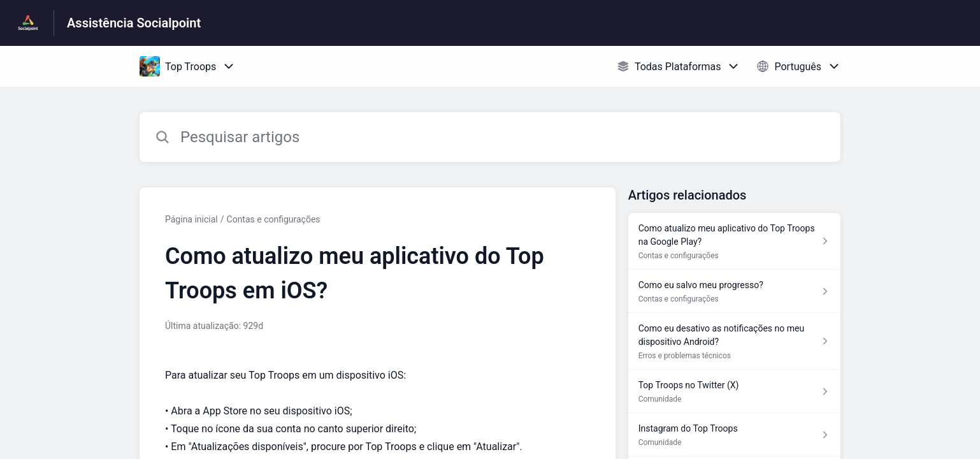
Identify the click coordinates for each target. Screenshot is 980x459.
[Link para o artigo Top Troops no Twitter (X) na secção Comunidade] (734, 391)
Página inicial (191, 219)
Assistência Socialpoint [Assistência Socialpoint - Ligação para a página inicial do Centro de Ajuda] (134, 23)
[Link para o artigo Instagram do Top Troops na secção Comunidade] (734, 435)
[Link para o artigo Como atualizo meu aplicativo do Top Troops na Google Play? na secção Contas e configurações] (734, 241)
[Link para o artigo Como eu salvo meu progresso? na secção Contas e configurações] (734, 291)
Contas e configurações (274, 219)
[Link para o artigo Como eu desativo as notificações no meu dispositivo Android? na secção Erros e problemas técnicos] (734, 341)
